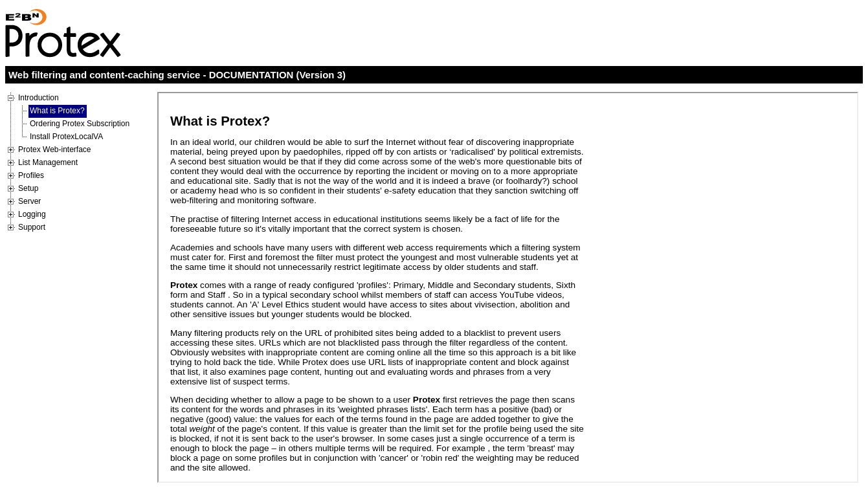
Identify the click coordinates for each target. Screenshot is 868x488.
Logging (32, 214)
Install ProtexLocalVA (66, 137)
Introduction (39, 98)
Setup (28, 188)
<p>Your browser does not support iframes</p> (508, 287)
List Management (48, 162)
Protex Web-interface (55, 150)
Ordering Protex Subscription (80, 124)
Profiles (31, 175)
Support (32, 227)
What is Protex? (57, 111)
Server (29, 201)
